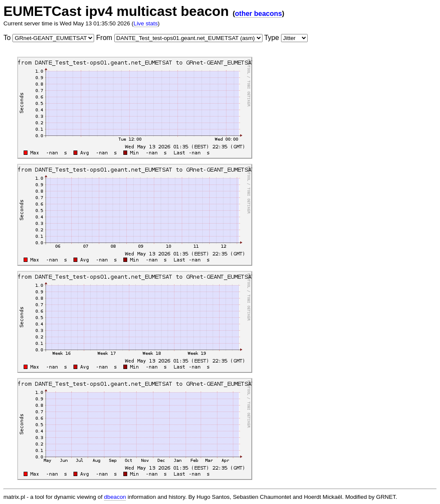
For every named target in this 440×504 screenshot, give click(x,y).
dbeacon (115, 497)
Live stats (146, 23)
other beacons (258, 14)
